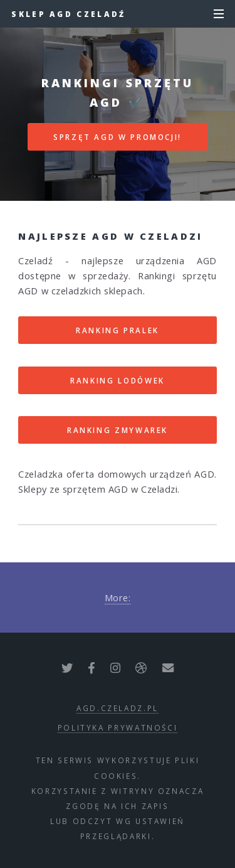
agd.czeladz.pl (118, 708)
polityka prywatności (118, 727)
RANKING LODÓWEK (118, 380)
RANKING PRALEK (118, 330)
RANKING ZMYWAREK (118, 430)
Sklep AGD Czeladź (68, 14)
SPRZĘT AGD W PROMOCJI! (118, 137)
